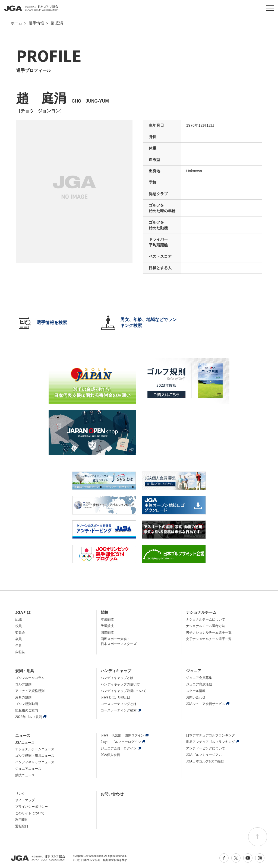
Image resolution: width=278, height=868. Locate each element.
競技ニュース (25, 775)
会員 (18, 639)
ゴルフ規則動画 (27, 704)
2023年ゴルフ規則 (29, 717)
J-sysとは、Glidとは (116, 697)
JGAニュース (25, 743)
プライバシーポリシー (31, 807)
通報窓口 (22, 826)
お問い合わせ (196, 697)
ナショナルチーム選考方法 (206, 626)
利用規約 (22, 820)
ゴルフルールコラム (30, 678)
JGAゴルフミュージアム (204, 755)
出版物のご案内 (27, 710)
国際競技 (107, 632)
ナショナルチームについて (206, 619)
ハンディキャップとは (117, 678)
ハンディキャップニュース (35, 762)
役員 (18, 626)
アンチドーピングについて (206, 748)
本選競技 (107, 619)
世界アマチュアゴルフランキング (210, 742)
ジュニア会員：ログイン (119, 748)
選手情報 (36, 23)
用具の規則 (23, 697)
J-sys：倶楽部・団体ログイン (122, 735)
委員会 (20, 632)
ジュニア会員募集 (199, 678)
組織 (18, 619)
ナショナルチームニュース (35, 749)
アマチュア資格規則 (30, 691)
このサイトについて (30, 813)
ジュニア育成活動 (199, 684)
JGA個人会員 (110, 755)
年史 (18, 646)
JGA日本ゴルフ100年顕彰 (205, 761)
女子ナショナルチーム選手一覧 (209, 639)
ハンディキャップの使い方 (120, 684)
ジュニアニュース (28, 769)
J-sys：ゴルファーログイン (121, 742)
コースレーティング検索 (119, 710)
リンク (20, 794)
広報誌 (20, 652)
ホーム (17, 23)
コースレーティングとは (119, 704)
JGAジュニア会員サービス (205, 704)
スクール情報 (196, 691)
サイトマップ (25, 800)
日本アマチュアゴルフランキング (210, 735)
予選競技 (107, 626)
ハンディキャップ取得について (124, 691)
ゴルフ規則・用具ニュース (35, 756)
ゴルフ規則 (23, 684)
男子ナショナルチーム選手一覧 (209, 632)
